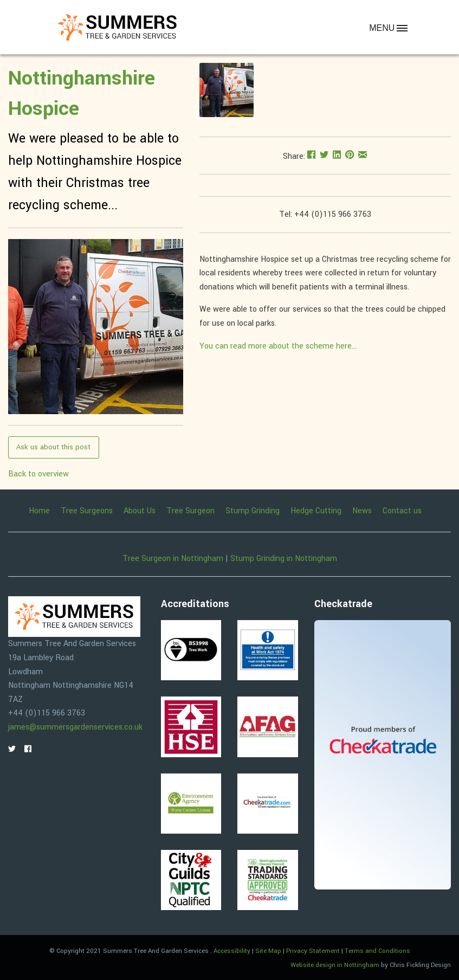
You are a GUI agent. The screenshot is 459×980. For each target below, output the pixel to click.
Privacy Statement (313, 951)
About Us (140, 511)
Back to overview (38, 474)
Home (39, 511)
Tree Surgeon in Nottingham (173, 559)
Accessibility (232, 951)
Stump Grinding (253, 511)
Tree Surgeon (190, 511)
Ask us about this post (53, 447)
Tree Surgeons (87, 511)
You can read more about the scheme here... (278, 346)
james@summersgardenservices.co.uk (75, 727)
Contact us (402, 511)
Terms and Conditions (377, 951)
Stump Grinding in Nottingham (284, 559)
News (362, 511)
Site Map (268, 951)
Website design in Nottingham (335, 965)
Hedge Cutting (316, 511)
